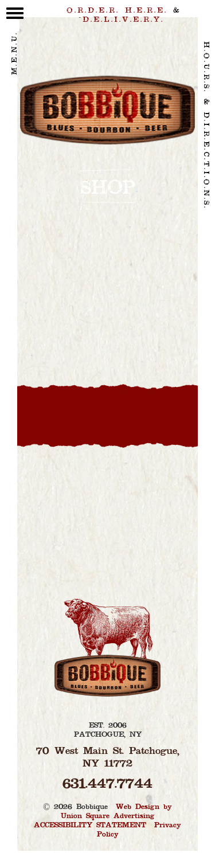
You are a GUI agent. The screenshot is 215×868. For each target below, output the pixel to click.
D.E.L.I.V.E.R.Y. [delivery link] (123, 20)
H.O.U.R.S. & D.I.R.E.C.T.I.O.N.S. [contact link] (206, 125)
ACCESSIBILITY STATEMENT (90, 826)
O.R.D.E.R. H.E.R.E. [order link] (117, 11)
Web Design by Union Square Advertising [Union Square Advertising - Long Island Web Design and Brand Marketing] (117, 812)
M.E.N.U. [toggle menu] (15, 48)
